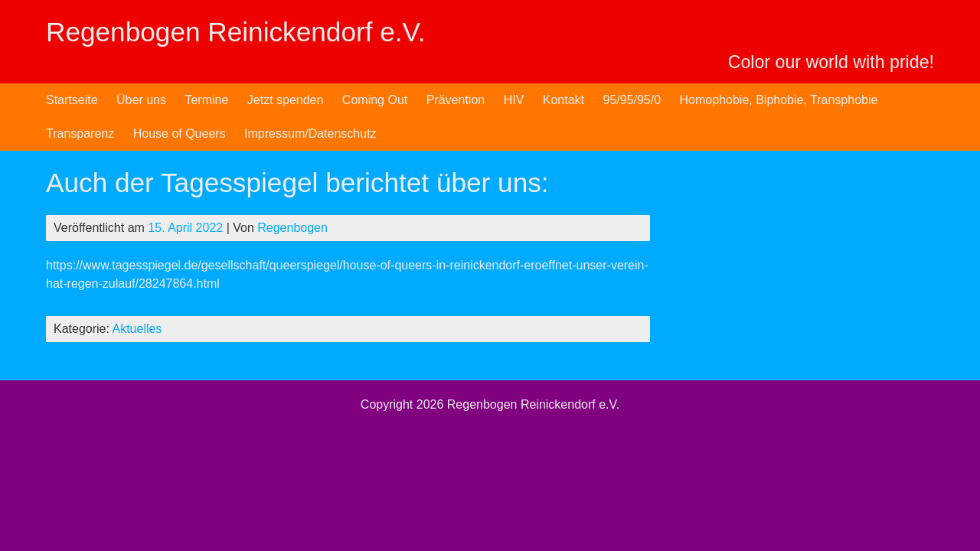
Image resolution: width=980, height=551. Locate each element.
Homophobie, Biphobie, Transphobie (779, 100)
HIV (514, 100)
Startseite (72, 100)
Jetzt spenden (286, 100)
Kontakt (563, 100)
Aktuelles (137, 329)
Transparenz (80, 134)
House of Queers (180, 134)
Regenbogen (292, 228)
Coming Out (375, 100)
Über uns (141, 100)
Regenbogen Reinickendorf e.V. (236, 32)
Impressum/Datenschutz (310, 134)
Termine (206, 100)
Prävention (456, 100)
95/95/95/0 (632, 100)
